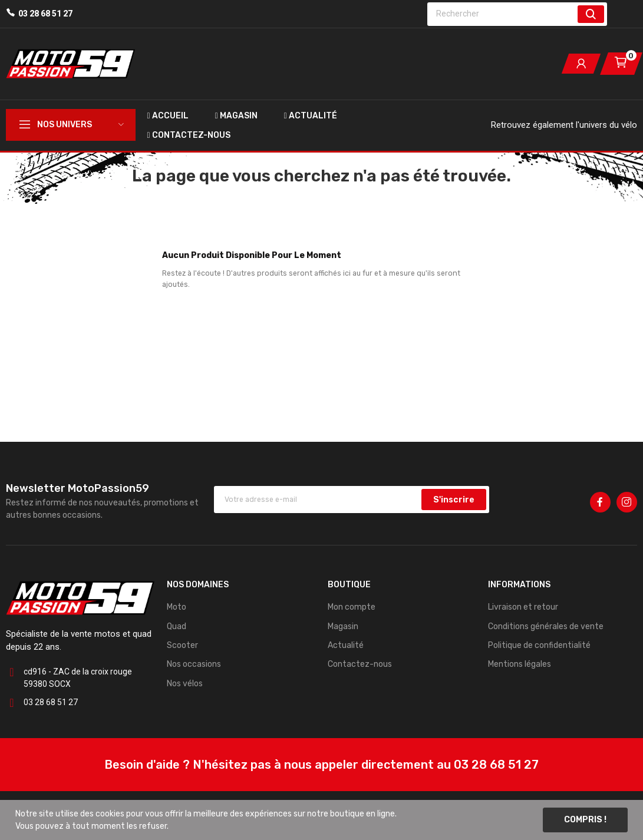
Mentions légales (520, 664)
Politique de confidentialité (539, 645)
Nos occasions (194, 664)
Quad (177, 626)
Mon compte (352, 607)
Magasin (343, 626)
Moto (177, 607)
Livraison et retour (523, 607)
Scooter (182, 645)
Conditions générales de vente (546, 626)
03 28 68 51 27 (45, 14)
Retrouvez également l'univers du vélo (564, 125)
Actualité (346, 645)
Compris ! (585, 820)
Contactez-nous (360, 664)
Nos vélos (185, 684)
